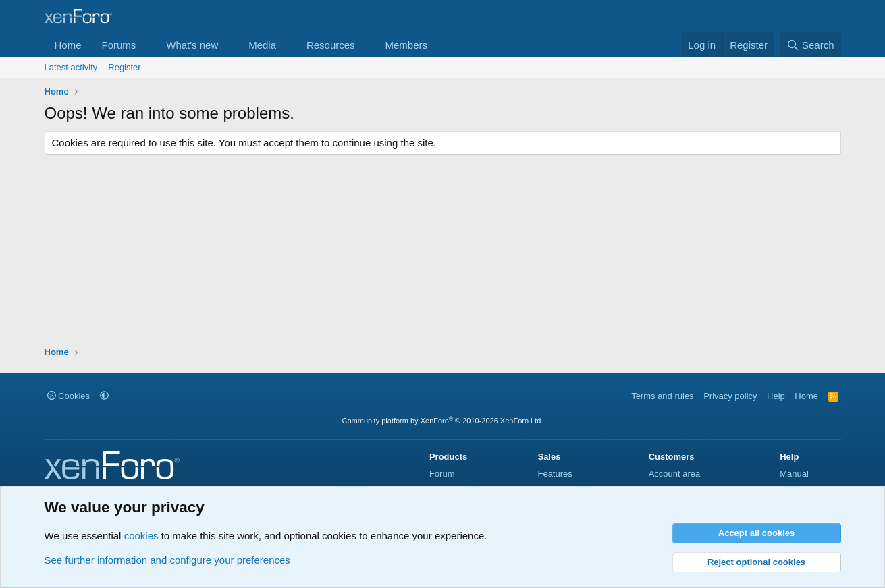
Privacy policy (730, 396)
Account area (675, 474)
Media (262, 45)
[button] (146, 45)
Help (776, 396)
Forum (442, 474)
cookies (141, 536)
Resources (331, 45)
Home (68, 45)
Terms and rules (662, 396)
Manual (794, 474)
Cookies (69, 396)
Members (406, 45)
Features (555, 474)
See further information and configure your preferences (167, 560)
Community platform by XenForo (443, 421)
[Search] (810, 45)
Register (124, 67)
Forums (119, 45)
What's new (192, 45)
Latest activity (71, 67)
